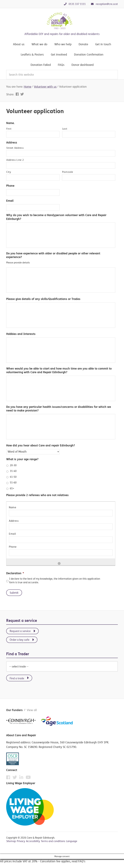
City (9, 172)
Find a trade (17, 678)
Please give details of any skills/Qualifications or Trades (43, 299)
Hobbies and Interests (21, 334)
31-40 (13, 471)
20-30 (13, 465)
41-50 (13, 477)
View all (32, 710)
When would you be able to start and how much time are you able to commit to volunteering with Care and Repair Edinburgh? (59, 370)
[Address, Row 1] (61, 527)
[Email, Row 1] (61, 540)
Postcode (68, 172)
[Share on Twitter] (22, 94)
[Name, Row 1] (61, 513)
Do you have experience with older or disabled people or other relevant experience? (53, 255)
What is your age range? (22, 459)
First (9, 129)
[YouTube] (28, 777)
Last (65, 129)
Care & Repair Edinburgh (62, 21)
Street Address (15, 148)
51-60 (13, 483)
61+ (12, 488)
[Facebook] (9, 778)
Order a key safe (20, 640)
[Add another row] (59, 563)
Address (12, 142)
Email (10, 201)
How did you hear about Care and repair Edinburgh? (41, 445)
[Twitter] (16, 778)
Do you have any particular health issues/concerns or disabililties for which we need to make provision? (59, 409)
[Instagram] (22, 778)
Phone (10, 186)
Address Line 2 (15, 160)
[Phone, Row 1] (61, 553)
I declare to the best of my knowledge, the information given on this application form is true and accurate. (55, 581)
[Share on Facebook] (18, 94)
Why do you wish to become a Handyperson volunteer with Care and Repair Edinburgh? (56, 217)
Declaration (15, 573)
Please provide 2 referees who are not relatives (37, 495)
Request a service (20, 631)
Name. (10, 123)
